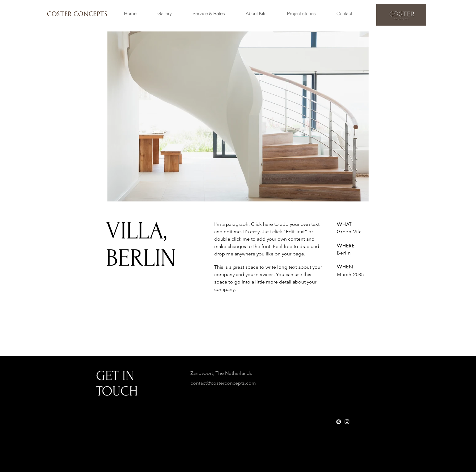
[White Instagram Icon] (347, 422)
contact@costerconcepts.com (223, 383)
